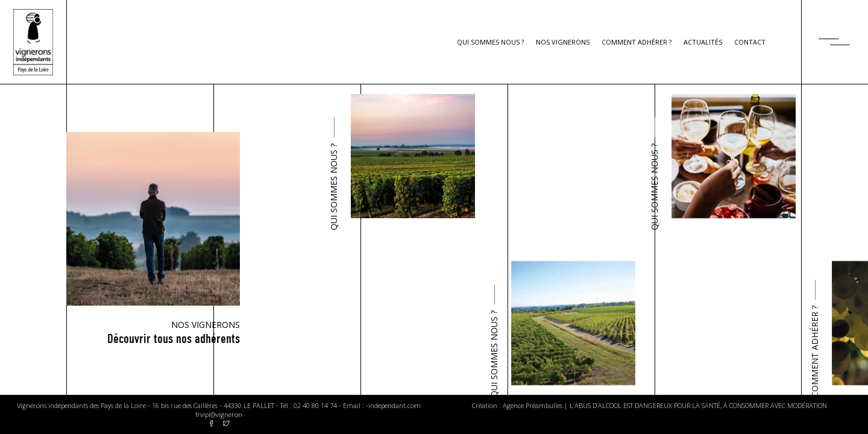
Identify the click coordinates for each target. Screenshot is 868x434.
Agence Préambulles (533, 405)
